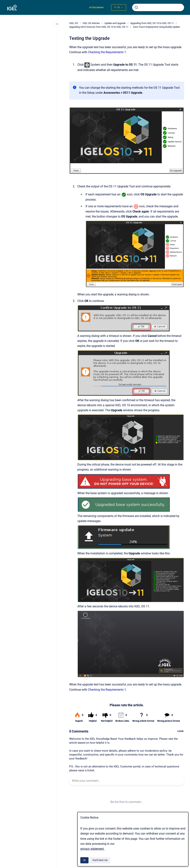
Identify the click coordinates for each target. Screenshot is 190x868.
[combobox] (158, 7)
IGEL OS (74, 23)
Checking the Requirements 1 (107, 52)
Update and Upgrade (115, 23)
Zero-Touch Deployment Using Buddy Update (156, 27)
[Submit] (136, 7)
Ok (84, 860)
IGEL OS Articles (91, 23)
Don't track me (100, 860)
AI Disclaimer (96, 7)
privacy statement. (92, 849)
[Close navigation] (57, 24)
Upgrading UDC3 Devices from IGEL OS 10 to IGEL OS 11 (99, 27)
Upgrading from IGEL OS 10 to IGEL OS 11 (152, 23)
